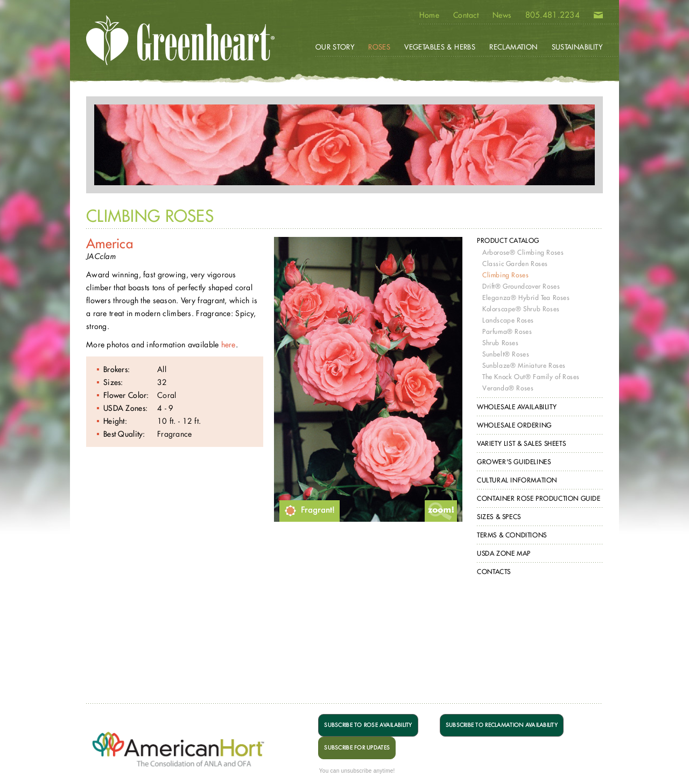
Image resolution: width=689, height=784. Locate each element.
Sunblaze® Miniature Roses (524, 365)
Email (598, 17)
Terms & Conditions (512, 535)
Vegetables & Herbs (440, 47)
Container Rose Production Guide (539, 498)
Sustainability (577, 47)
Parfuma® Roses (507, 331)
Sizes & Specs (499, 517)
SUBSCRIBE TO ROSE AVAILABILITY (368, 725)
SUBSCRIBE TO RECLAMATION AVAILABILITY (502, 725)
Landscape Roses (508, 320)
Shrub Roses (501, 343)
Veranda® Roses (508, 388)
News (502, 15)
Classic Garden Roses (515, 264)
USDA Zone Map (504, 553)
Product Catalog (508, 240)
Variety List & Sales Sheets (521, 443)
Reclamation (513, 47)
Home (429, 15)
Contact (466, 15)
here (229, 344)
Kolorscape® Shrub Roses (521, 309)
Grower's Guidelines (514, 462)
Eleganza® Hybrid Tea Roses (526, 297)
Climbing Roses (505, 275)
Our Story (335, 47)
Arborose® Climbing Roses (523, 252)
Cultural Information (517, 480)
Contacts (494, 572)
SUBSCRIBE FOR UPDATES (357, 748)
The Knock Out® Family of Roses (531, 377)
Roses (379, 47)
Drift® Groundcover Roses (521, 286)
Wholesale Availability (517, 407)
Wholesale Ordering (514, 425)
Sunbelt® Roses (506, 354)
